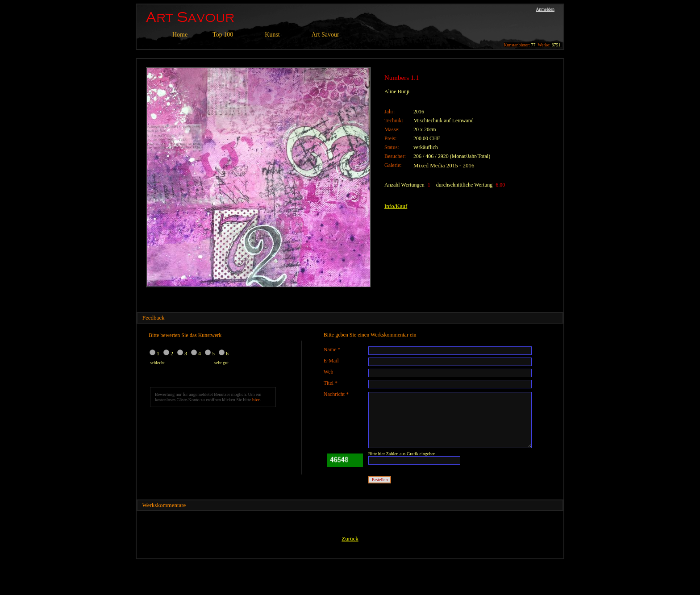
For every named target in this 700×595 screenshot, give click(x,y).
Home (180, 35)
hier (256, 399)
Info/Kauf (396, 206)
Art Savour (325, 35)
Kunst (272, 35)
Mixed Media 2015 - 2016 (444, 165)
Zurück (350, 539)
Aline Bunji (397, 92)
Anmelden (545, 9)
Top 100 (223, 35)
